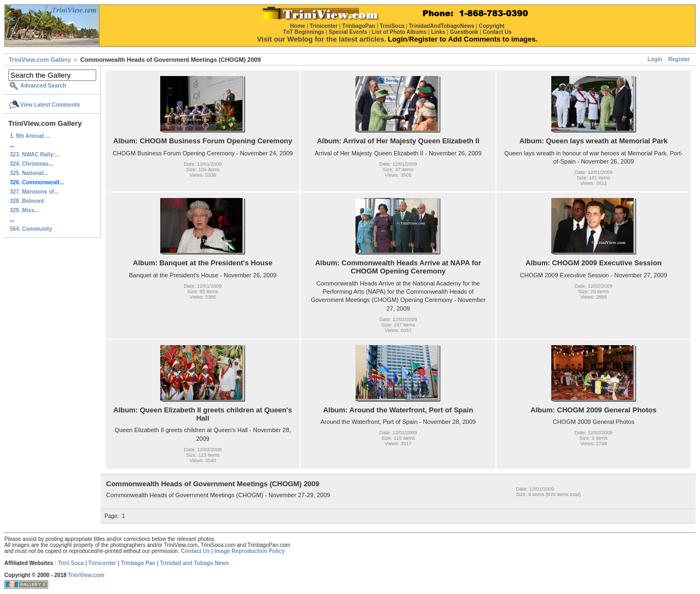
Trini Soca (71, 563)
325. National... (29, 173)
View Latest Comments (50, 105)
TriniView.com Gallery (40, 60)
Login (655, 59)
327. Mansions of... (34, 192)
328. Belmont (27, 201)
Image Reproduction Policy (250, 551)
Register (679, 59)
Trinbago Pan (138, 563)
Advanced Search (43, 86)
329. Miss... (24, 210)
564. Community (31, 229)
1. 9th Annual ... (30, 136)
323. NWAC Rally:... (35, 155)
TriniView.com (86, 575)
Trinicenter (103, 563)
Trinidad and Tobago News (194, 563)
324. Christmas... (31, 164)
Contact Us (196, 551)
